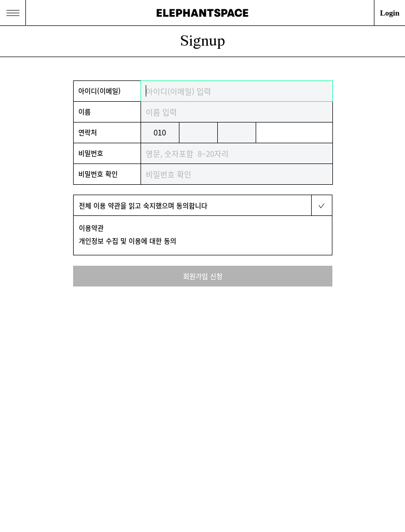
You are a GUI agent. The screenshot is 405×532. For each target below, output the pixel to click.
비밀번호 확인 (98, 174)
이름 (85, 111)
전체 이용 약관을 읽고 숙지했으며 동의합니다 (143, 205)
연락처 (88, 132)
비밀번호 (91, 153)
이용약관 (91, 228)
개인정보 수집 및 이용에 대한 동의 (128, 241)
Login (390, 13)
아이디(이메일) (100, 91)
